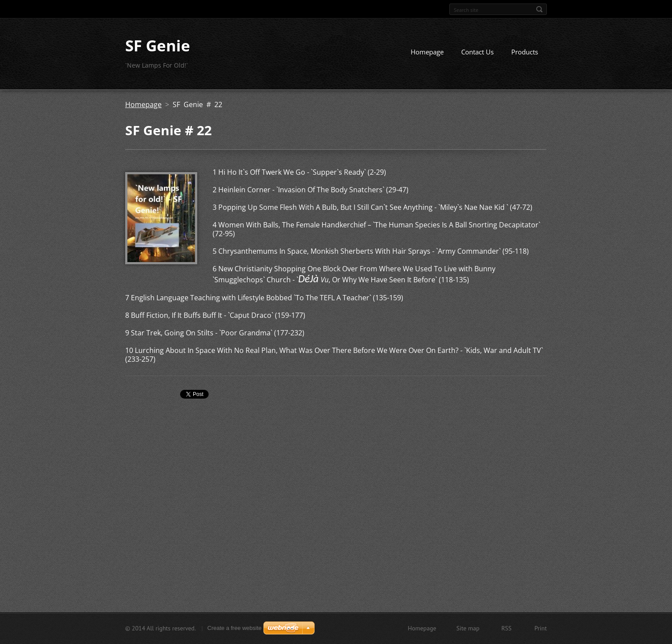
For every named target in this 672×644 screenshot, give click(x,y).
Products (525, 52)
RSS (507, 628)
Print (541, 628)
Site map (468, 628)
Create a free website (235, 628)
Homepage (427, 52)
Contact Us (477, 52)
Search (539, 9)
